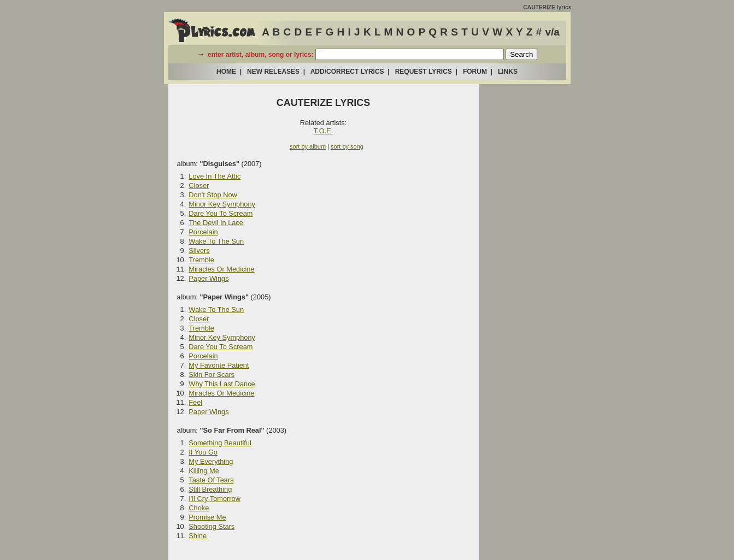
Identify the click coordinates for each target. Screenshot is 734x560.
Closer (199, 185)
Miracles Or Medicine (221, 269)
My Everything (211, 461)
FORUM (475, 72)
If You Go (203, 452)
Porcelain (203, 232)
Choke (199, 508)
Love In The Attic (215, 176)
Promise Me (207, 517)
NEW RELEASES (273, 72)
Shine (198, 536)
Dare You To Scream (221, 213)
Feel (195, 402)
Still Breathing (210, 489)
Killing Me (204, 471)
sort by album (308, 146)
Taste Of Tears (211, 480)
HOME (226, 72)
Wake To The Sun (216, 241)
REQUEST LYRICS (424, 72)
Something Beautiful (220, 443)
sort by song (347, 146)
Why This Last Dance (222, 384)
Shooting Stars (212, 526)
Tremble (201, 260)
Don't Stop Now (213, 195)
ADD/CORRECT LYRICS (347, 72)
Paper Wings (209, 278)
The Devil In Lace (216, 223)
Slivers (199, 250)
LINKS (508, 72)
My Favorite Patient (219, 365)
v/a (552, 32)
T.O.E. (324, 131)
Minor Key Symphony (222, 204)
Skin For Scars (212, 375)
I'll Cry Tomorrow (215, 499)
